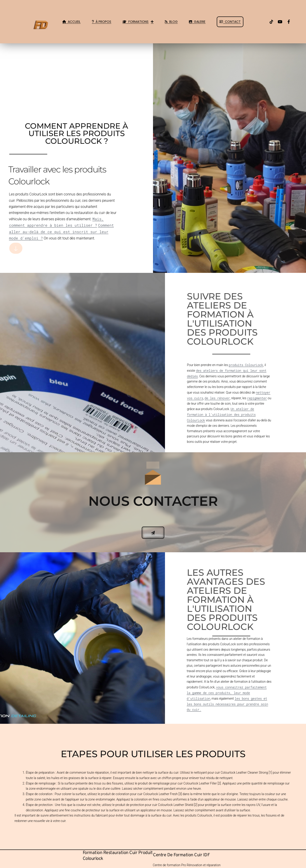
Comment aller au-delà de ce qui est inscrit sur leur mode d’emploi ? (61, 231)
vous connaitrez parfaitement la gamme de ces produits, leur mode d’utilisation (227, 693)
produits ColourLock (246, 365)
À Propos (101, 22)
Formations (138, 22)
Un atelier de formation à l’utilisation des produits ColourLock (221, 414)
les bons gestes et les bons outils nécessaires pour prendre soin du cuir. (227, 704)
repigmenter (257, 398)
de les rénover (217, 398)
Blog (171, 22)
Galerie (197, 22)
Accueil (71, 22)
